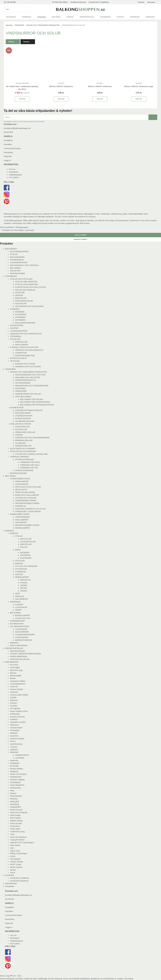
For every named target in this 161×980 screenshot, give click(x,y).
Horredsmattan (16, 728)
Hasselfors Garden (18, 722)
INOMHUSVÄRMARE (24, 470)
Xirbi (12, 848)
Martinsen (14, 760)
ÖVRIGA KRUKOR (23, 418)
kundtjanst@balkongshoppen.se (17, 128)
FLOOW (14, 706)
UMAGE (24, 591)
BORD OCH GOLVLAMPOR (27, 495)
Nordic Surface (16, 867)
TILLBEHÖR (20, 443)
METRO (24, 588)
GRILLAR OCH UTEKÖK (21, 424)
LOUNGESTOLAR (28, 542)
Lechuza (14, 747)
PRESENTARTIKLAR (87, 17)
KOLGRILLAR (21, 429)
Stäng (131, 979)
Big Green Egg (16, 670)
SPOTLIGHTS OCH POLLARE (28, 487)
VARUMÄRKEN (105, 17)
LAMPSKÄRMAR (22, 517)
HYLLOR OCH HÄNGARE (26, 566)
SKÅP (18, 594)
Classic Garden (17, 689)
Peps (12, 791)
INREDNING (15, 602)
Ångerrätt (8, 156)
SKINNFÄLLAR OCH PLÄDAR (28, 366)
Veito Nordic (15, 845)
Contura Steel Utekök (19, 695)
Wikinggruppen (22, 227)
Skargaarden (15, 807)
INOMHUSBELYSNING (20, 514)
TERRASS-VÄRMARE (19, 457)
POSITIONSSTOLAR (24, 301)
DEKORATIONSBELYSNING (27, 503)
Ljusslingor (20, 758)
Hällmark (14, 733)
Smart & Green (16, 810)
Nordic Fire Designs (18, 774)
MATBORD (20, 312)
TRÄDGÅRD (41, 17)
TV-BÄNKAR (20, 572)
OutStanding (15, 788)
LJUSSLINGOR (22, 484)
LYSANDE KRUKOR (24, 416)
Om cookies (14, 177)
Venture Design (17, 862)
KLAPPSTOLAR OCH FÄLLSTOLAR (31, 287)
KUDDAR (19, 604)
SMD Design (15, 815)
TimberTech (15, 826)
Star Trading (15, 818)
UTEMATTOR (21, 353)
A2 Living (14, 665)
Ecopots (13, 703)
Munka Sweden (17, 769)
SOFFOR (19, 295)
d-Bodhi (13, 697)
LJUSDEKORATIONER (25, 635)
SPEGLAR (20, 596)
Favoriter (141, 2)
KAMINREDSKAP (18, 621)
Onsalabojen (15, 782)
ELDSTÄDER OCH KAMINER (23, 448)
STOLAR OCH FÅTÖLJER (21, 279)
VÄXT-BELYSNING (23, 397)
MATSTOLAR (26, 539)
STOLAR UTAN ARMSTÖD (27, 284)
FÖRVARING (16, 336)
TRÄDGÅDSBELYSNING (26, 500)
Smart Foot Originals (19, 812)
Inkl (14, 976)
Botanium (14, 700)
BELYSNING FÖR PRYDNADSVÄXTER (37, 405)
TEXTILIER (15, 361)
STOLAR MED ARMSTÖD (26, 282)
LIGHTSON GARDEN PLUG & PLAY (31, 509)
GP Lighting (15, 708)
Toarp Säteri (15, 829)
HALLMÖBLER (21, 599)
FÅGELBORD (21, 391)
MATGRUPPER (17, 325)
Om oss (12, 169)
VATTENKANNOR (23, 383)
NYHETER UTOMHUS (20, 878)
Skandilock (15, 804)
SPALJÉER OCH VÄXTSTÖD (28, 377)
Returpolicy (8, 152)
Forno (13, 873)
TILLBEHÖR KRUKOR (25, 421)
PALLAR (24, 547)
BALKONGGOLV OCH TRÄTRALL (25, 265)
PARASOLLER (21, 342)
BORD (18, 550)
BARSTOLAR (21, 298)
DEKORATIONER (18, 273)
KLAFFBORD (21, 314)
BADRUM (14, 643)
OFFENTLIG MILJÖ (18, 358)
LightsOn (14, 749)
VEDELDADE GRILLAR (25, 432)
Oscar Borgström (17, 785)
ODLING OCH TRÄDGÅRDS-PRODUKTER (28, 372)
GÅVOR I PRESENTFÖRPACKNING (26, 654)
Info (126, 979)
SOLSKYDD (15, 271)
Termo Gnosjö (16, 823)
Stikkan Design (16, 821)
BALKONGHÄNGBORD (25, 323)
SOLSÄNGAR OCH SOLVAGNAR (29, 306)
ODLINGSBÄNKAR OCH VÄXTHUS (30, 375)
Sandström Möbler (18, 681)
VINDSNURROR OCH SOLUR (28, 394)
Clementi (14, 692)
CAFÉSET (14, 328)
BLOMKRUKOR (17, 260)
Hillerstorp (14, 725)
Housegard (15, 730)
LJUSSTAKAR (21, 607)
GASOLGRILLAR (22, 427)
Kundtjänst (8, 140)
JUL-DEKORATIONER (20, 626)
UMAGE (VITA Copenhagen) (22, 842)
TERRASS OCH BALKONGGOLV (29, 350)
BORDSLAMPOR (22, 528)
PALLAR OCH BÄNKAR (25, 290)
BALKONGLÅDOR (23, 413)
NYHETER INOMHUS (19, 881)
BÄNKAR (19, 563)
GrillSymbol (15, 714)
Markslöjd (14, 752)
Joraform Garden (17, 739)
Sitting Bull (15, 801)
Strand (13, 870)
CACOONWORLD (18, 684)
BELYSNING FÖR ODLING (32, 399)
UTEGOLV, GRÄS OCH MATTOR (24, 347)
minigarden (15, 763)
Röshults (14, 799)
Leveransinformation (12, 148)
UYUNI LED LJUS (23, 618)
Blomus (13, 673)
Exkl (19, 976)
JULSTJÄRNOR (22, 632)
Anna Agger (15, 667)
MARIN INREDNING (19, 656)
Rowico (13, 793)
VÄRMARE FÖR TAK (29, 468)
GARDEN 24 (20, 506)
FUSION (24, 583)
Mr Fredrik (14, 766)
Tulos (12, 834)
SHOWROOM (135, 17)
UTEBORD (15, 309)
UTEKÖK (19, 435)
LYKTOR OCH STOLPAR (26, 498)
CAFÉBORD (20, 317)
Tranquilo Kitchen (17, 840)
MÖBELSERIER (22, 577)
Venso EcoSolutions (18, 837)
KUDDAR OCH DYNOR (25, 364)
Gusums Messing (17, 717)
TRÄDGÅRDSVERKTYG (26, 380)
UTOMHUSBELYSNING (20, 479)
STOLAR (14, 254)
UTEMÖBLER (26, 17)
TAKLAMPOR (21, 522)
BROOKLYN (25, 580)
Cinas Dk (14, 686)
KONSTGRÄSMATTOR (25, 356)
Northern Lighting (17, 780)
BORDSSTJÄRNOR (24, 640)
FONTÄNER (20, 388)
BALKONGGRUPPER (19, 252)
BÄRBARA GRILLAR (24, 440)
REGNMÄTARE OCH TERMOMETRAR (32, 386)
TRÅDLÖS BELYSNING (25, 492)
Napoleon (14, 771)
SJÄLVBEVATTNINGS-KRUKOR (29, 410)
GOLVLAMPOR (22, 520)
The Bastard (15, 859)
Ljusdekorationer (22, 755)
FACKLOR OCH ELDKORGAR (23, 451)
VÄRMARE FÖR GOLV (30, 465)
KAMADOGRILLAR (23, 446)
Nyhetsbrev (14, 172)
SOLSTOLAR (21, 303)
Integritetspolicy (15, 175)
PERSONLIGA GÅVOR (20, 659)
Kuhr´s (13, 741)
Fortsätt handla (80, 239)
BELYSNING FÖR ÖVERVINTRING (35, 402)
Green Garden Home (19, 711)
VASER (18, 610)
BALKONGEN (11, 17)
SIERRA (24, 585)
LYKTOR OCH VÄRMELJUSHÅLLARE (31, 454)
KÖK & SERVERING (19, 645)
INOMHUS (70, 17)
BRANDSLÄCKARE (18, 473)
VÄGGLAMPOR (22, 481)
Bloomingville (16, 676)
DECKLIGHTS (21, 489)
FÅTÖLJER (20, 293)
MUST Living (15, 864)
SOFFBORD (20, 320)
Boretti (13, 678)
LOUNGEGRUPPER (19, 262)
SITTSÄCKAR (21, 569)
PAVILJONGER (22, 345)
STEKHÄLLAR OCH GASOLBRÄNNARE (32, 438)
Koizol (13, 856)
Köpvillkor (8, 144)
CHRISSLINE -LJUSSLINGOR (28, 511)
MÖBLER (14, 533)
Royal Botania (16, 796)
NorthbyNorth (16, 777)
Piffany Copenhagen (19, 853)
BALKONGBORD (17, 257)
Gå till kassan (80, 235)
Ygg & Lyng (15, 851)
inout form (14, 736)
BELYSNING (56, 17)
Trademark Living (17, 832)
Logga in (7, 160)
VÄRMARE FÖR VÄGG (30, 462)
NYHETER (120, 17)
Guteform (14, 719)
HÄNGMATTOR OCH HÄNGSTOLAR (26, 334)
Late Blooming (16, 744)
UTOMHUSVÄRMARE (25, 459)
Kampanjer (150, 17)
